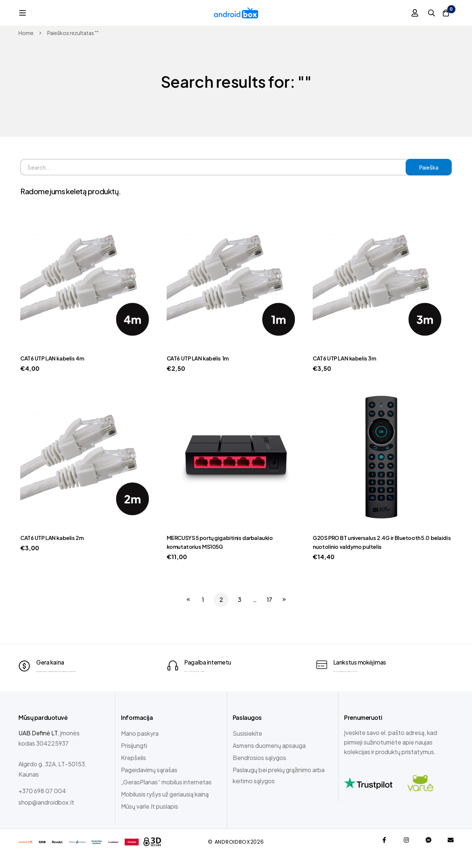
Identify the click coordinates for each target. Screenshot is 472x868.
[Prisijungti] (407, 13)
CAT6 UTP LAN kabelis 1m (201, 358)
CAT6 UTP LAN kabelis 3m (347, 358)
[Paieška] (426, 13)
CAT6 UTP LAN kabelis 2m (55, 538)
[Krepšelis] (444, 13)
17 (269, 599)
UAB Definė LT (38, 746)
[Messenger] (428, 853)
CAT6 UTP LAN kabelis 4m (55, 358)
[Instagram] (406, 853)
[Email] (451, 853)
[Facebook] (384, 853)
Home (26, 33)
